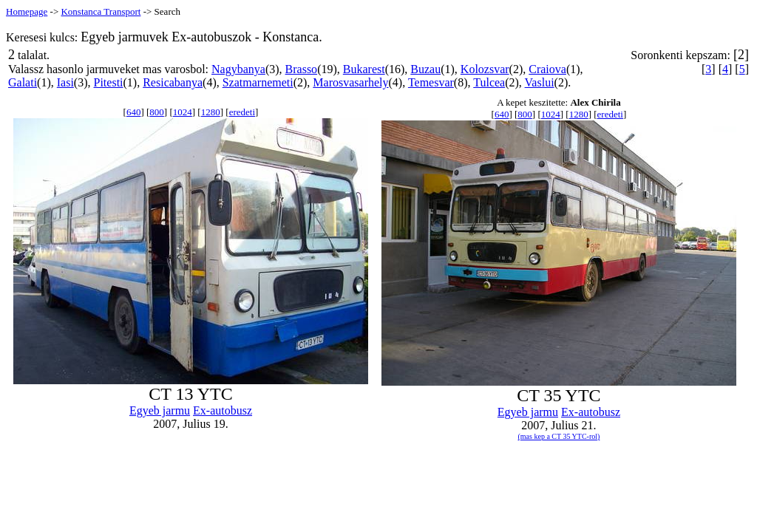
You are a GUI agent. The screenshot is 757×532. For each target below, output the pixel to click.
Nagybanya (238, 69)
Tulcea (489, 82)
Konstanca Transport (101, 11)
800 (157, 112)
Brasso (302, 69)
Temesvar (431, 82)
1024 (183, 112)
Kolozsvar (485, 69)
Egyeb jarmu (160, 410)
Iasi (65, 82)
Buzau (425, 69)
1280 (211, 112)
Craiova (547, 69)
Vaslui (540, 82)
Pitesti (109, 82)
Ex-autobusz (223, 410)
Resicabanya (173, 82)
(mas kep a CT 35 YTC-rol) (559, 436)
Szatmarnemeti (258, 82)
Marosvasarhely (350, 82)
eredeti (242, 112)
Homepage (27, 11)
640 (134, 112)
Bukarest (364, 69)
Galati (23, 82)
